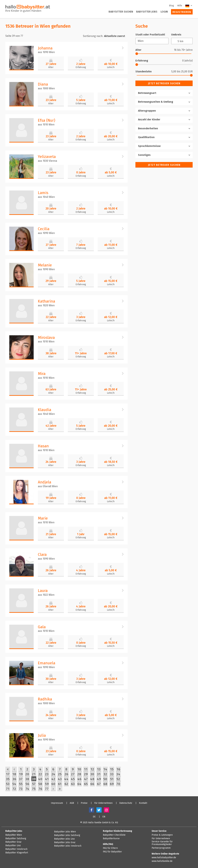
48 (92, 779)
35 (8, 779)
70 (118, 784)
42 (53, 779)
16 (118, 769)
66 (92, 784)
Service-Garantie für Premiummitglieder (162, 843)
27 (73, 774)
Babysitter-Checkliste (114, 835)
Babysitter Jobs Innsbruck (68, 846)
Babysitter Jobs (147, 12)
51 (112, 779)
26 (66, 774)
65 (86, 784)
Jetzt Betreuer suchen (164, 83)
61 (60, 784)
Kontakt (143, 803)
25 (60, 774)
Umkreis (176, 35)
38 (27, 779)
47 (86, 779)
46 (79, 779)
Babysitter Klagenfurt (17, 853)
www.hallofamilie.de (162, 861)
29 (86, 774)
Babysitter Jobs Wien (65, 832)
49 (99, 779)
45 (73, 779)
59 (47, 784)
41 (47, 779)
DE (94, 817)
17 (8, 774)
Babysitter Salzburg (16, 839)
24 (53, 774)
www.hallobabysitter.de (164, 858)
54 (14, 784)
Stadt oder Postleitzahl (150, 35)
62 (66, 784)
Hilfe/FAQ (108, 844)
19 (21, 774)
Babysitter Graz (13, 842)
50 (105, 779)
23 (47, 774)
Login (164, 12)
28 (79, 774)
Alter (51, 67)
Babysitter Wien (14, 835)
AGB (72, 803)
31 (99, 774)
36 (14, 779)
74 (27, 789)
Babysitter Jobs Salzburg (67, 835)
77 (47, 789)
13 (99, 769)
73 (21, 789)
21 (34, 774)
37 (21, 779)
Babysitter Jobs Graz (65, 842)
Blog (172, 6)
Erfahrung (81, 67)
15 (112, 769)
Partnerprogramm (161, 848)
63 (73, 784)
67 (99, 784)
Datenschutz (126, 803)
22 (40, 774)
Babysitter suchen (121, 12)
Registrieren (182, 12)
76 (40, 789)
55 (21, 784)
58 (40, 784)
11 (86, 769)
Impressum (57, 803)
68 (105, 784)
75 (34, 789)
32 (105, 774)
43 (60, 779)
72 (14, 789)
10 (79, 769)
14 (105, 769)
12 (92, 769)
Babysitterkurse (111, 839)
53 (8, 784)
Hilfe (180, 6)
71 (8, 789)
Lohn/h (111, 67)
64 (79, 784)
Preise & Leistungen (162, 835)
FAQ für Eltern (110, 848)
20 (27, 774)
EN (104, 817)
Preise (84, 803)
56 (27, 784)
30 (92, 774)
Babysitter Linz (13, 846)
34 (118, 774)
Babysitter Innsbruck (16, 849)
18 (14, 774)
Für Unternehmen (103, 803)
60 (53, 784)
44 (66, 779)
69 (112, 784)
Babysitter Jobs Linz (64, 839)
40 (40, 779)
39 (34, 779)
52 (118, 779)
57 (34, 784)
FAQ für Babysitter (112, 852)
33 (112, 774)
